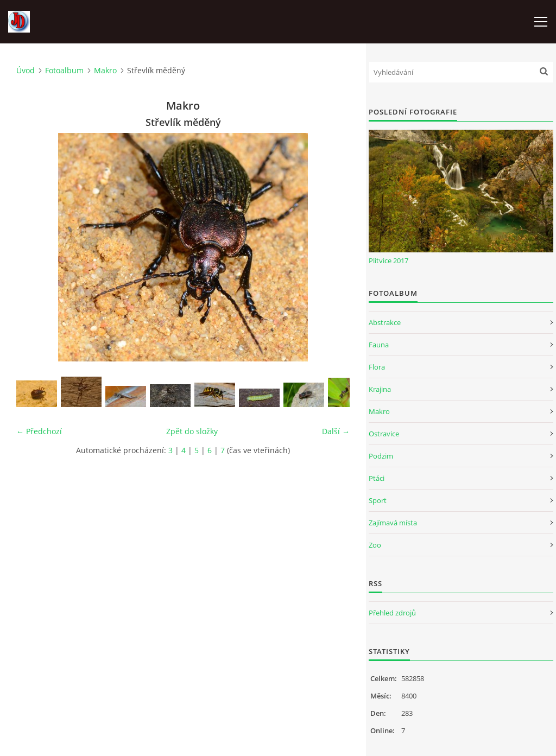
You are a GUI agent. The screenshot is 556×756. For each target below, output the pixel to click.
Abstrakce (385, 322)
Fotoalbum (64, 70)
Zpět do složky (192, 431)
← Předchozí (39, 431)
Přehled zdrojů (392, 613)
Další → (336, 431)
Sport (378, 500)
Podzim (381, 456)
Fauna (379, 345)
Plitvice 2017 (388, 261)
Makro (105, 70)
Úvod (26, 70)
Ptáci (377, 478)
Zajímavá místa (393, 523)
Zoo (375, 545)
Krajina (380, 389)
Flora (377, 367)
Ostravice (384, 434)
